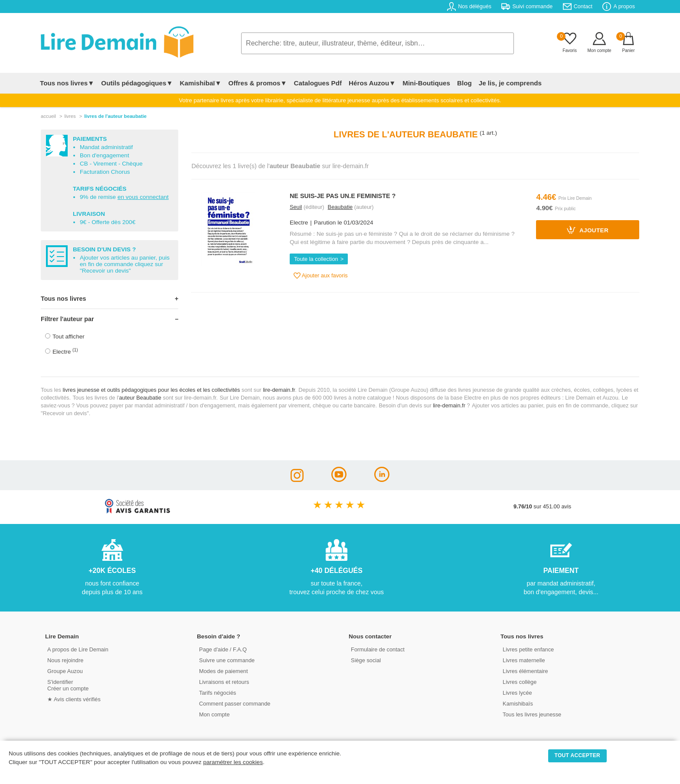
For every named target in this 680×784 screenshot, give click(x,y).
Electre (65, 351)
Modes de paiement (223, 671)
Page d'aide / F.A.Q (223, 649)
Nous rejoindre (65, 660)
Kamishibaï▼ (201, 83)
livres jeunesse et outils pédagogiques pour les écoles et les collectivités (152, 390)
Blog (464, 83)
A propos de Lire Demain (78, 649)
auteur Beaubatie (140, 398)
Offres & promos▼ (258, 83)
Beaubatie (340, 207)
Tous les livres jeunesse (532, 714)
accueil (48, 116)
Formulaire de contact (378, 649)
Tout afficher (69, 337)
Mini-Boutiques (426, 83)
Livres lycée (517, 693)
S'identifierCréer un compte (68, 685)
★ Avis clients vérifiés (74, 699)
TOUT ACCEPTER (578, 755)
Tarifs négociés (217, 693)
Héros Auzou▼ (372, 83)
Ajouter (588, 230)
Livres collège (520, 682)
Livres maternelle (524, 660)
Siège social (366, 660)
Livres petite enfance (528, 649)
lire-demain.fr (279, 390)
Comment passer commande (235, 704)
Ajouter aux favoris (321, 276)
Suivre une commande (227, 660)
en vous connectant (143, 197)
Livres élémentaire (525, 671)
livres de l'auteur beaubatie (115, 116)
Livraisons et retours (224, 682)
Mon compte (214, 714)
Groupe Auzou (65, 671)
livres (70, 116)
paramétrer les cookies (233, 762)
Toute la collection (316, 259)
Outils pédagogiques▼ (137, 83)
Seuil (296, 207)
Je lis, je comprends (510, 83)
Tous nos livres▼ (67, 83)
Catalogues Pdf (318, 83)
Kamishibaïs (518, 704)
